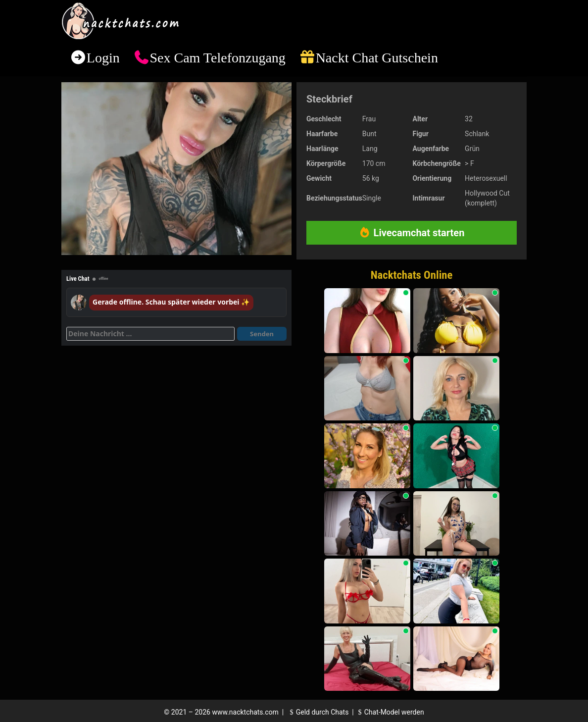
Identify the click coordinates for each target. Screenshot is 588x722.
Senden (262, 334)
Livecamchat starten (412, 233)
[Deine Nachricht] (150, 334)
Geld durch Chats (318, 712)
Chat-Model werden (390, 712)
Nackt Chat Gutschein (377, 58)
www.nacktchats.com (245, 712)
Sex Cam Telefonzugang (217, 58)
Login (103, 58)
